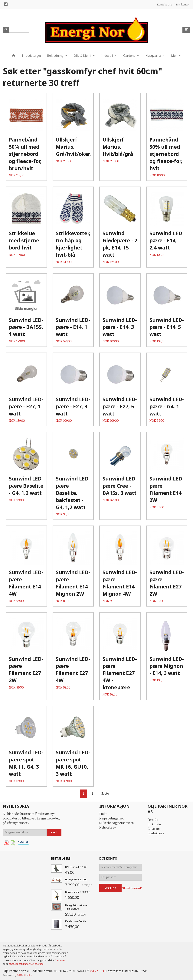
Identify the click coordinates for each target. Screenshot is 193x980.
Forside (153, 820)
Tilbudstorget (31, 56)
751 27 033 (97, 971)
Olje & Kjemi (82, 56)
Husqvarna (153, 56)
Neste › (106, 794)
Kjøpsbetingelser (112, 818)
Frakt (103, 814)
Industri (107, 56)
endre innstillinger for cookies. (26, 964)
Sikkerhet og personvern (117, 823)
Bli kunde (154, 824)
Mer (174, 56)
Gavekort (154, 829)
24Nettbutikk (25, 975)
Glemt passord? (132, 888)
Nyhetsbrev (108, 827)
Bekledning (55, 56)
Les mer (60, 960)
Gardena (129, 56)
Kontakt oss (156, 833)
